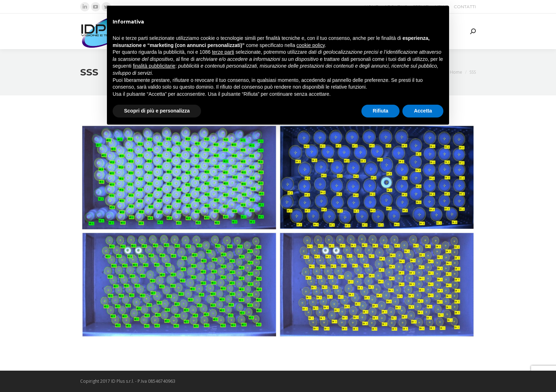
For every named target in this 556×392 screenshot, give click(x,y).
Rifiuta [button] (381, 111)
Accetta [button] (423, 111)
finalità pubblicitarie (154, 66)
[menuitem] (465, 7)
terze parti (223, 52)
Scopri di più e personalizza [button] (157, 111)
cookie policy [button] (311, 45)
